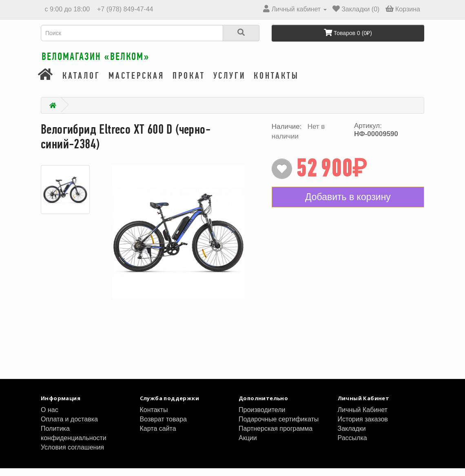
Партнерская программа (276, 436)
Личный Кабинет (363, 418)
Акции (248, 446)
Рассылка (352, 446)
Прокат (189, 84)
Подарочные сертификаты (279, 427)
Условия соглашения (72, 455)
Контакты (276, 84)
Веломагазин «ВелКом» (122, 61)
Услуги (229, 84)
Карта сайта (158, 436)
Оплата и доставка (69, 427)
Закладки (352, 436)
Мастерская (136, 84)
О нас (50, 418)
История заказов (363, 427)
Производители (262, 418)
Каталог (81, 84)
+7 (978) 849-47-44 (124, 9)
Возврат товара (164, 427)
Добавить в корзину (348, 205)
